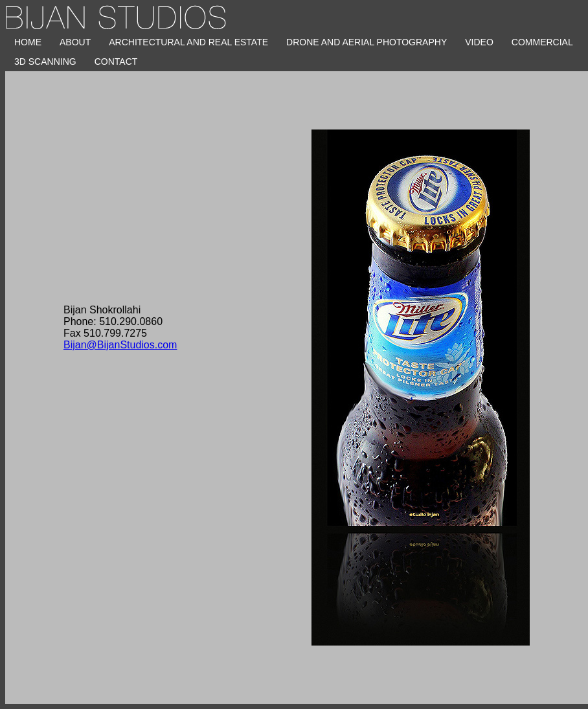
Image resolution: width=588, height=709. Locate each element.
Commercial (542, 42)
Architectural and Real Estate (188, 42)
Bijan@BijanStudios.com (120, 345)
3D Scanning (45, 62)
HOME (28, 42)
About (75, 42)
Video (479, 42)
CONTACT (116, 62)
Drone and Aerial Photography (367, 42)
